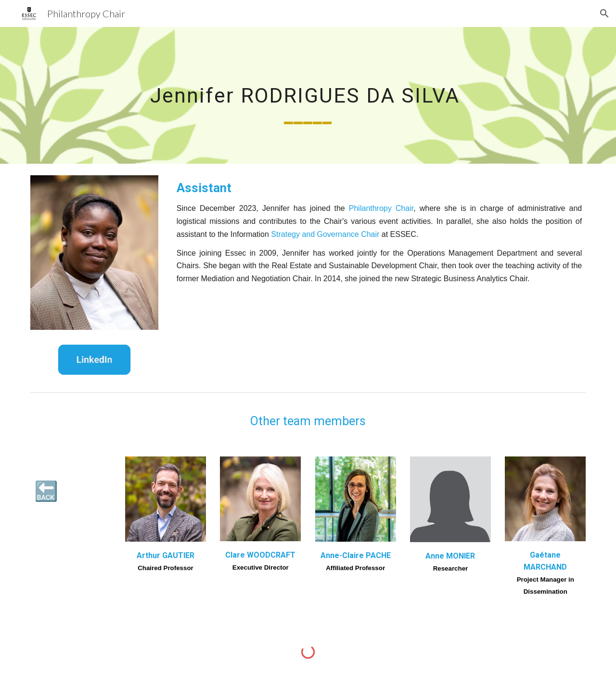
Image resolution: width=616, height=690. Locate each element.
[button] (604, 13)
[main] (308, 95)
